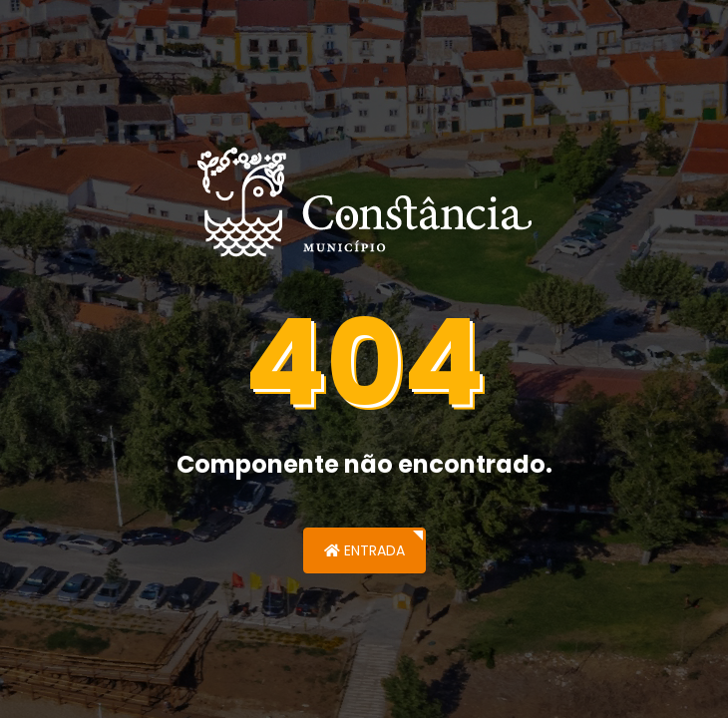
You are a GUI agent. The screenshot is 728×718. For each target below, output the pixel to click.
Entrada (364, 550)
